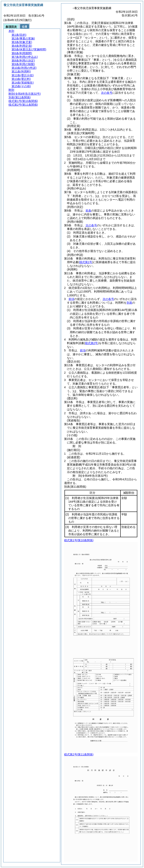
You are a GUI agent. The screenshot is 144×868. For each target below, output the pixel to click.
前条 (88, 211)
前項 (71, 299)
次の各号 (107, 93)
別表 (129, 303)
